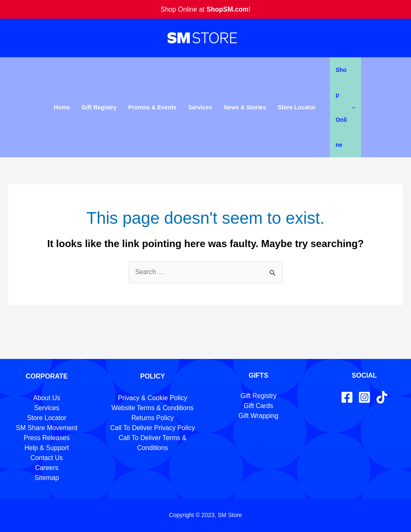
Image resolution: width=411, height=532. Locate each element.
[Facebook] (347, 397)
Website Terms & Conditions (153, 408)
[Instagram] (364, 397)
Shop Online (345, 107)
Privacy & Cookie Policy (152, 398)
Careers (47, 468)
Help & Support (47, 448)
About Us (47, 398)
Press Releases (47, 438)
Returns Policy (152, 418)
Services (200, 107)
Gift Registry (99, 107)
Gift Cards (258, 406)
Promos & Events (152, 107)
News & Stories (245, 107)
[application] (352, 107)
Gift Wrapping (258, 416)
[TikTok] (382, 397)
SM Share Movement (47, 428)
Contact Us (47, 458)
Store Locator (297, 107)
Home (62, 107)
